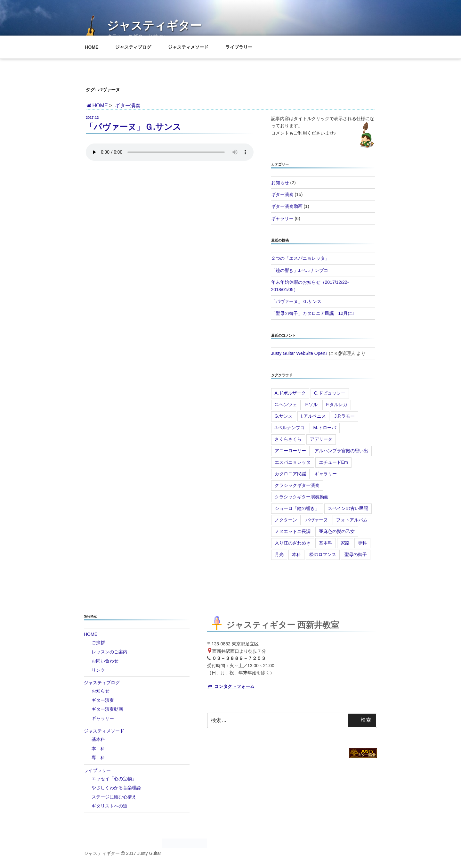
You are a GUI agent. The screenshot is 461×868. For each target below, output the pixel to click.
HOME (95, 47)
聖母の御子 (356, 554)
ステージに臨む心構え (114, 797)
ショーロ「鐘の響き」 (297, 508)
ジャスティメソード (191, 47)
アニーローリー (290, 451)
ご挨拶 (98, 643)
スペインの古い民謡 (348, 508)
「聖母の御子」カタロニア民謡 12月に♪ (313, 313)
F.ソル (312, 405)
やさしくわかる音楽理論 (116, 788)
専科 (362, 543)
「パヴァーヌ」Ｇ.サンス (133, 127)
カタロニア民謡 (290, 474)
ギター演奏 (128, 106)
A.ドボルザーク (290, 393)
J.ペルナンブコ (290, 428)
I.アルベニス (313, 416)
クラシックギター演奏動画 (302, 497)
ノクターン (286, 520)
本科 (296, 554)
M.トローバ (325, 428)
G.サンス (284, 416)
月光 (279, 554)
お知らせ (280, 183)
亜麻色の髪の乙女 (337, 531)
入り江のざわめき (293, 543)
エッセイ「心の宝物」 (114, 779)
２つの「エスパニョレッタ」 (300, 258)
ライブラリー (242, 47)
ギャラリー (282, 218)
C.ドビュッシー (330, 393)
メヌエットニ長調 (293, 531)
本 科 (98, 749)
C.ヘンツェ (286, 405)
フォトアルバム (352, 520)
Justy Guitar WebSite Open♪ (299, 353)
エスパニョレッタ (293, 462)
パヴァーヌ (317, 520)
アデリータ (321, 439)
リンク (98, 670)
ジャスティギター (154, 25)
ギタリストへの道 (109, 806)
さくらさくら (288, 439)
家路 (345, 543)
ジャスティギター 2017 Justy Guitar (123, 853)
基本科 (326, 543)
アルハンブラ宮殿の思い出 (341, 451)
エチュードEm (333, 462)
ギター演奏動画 (287, 206)
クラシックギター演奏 (297, 485)
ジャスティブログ (136, 47)
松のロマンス (323, 554)
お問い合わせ (105, 661)
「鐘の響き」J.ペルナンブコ (300, 270)
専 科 (98, 757)
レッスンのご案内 (109, 652)
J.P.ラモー (344, 416)
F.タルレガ (337, 405)
